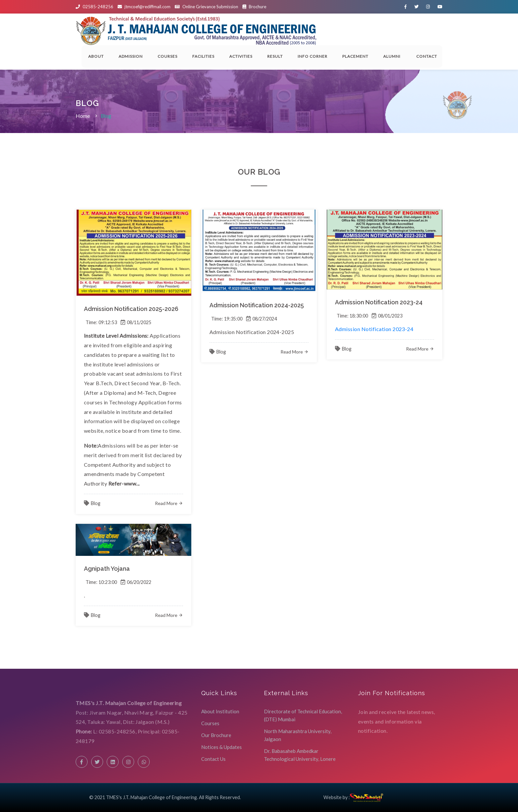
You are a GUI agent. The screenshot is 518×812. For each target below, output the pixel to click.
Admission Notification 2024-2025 (257, 305)
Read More (169, 503)
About (96, 56)
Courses (167, 56)
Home (83, 116)
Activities (241, 56)
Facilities (203, 56)
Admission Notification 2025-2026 (131, 309)
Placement (355, 56)
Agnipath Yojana (107, 569)
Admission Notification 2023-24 (379, 302)
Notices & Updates (222, 747)
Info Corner (313, 56)
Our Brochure (216, 735)
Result (275, 56)
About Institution (220, 711)
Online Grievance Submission (210, 7)
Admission (131, 56)
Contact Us (213, 759)
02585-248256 (98, 7)
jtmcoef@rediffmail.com (148, 7)
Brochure (254, 7)
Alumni (392, 56)
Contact (428, 56)
